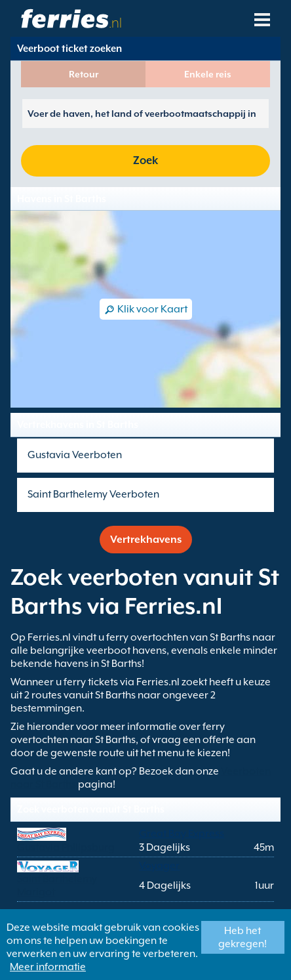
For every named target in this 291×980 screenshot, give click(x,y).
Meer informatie (48, 967)
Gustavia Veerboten (75, 455)
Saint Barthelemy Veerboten (93, 494)
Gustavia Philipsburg (66, 847)
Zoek (145, 160)
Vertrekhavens (146, 540)
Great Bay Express (182, 834)
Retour (84, 74)
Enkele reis (208, 74)
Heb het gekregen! (242, 937)
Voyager (159, 866)
